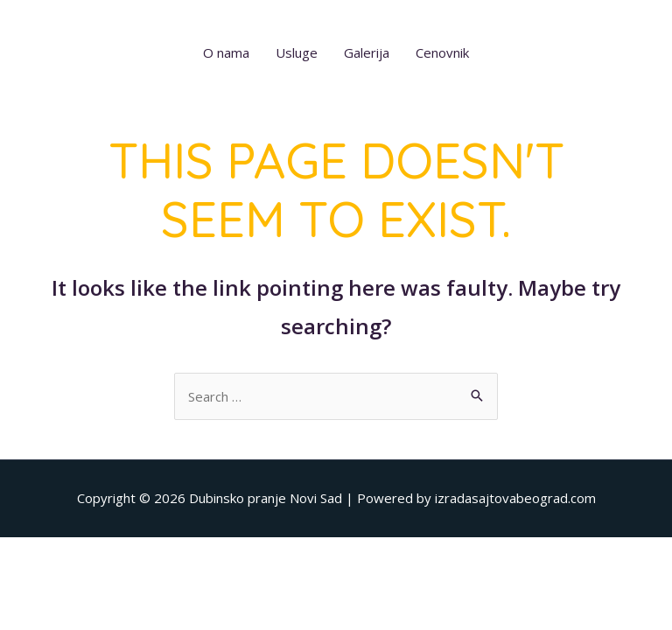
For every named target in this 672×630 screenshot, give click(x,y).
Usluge (297, 52)
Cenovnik (442, 52)
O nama (226, 52)
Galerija (367, 52)
